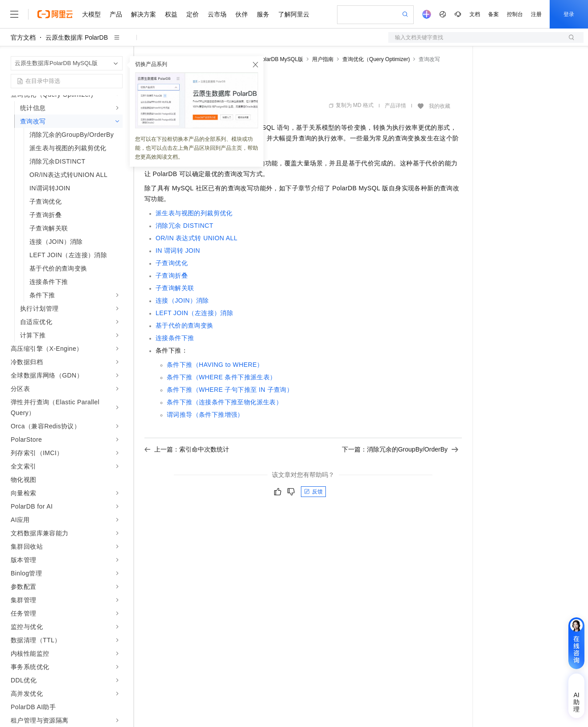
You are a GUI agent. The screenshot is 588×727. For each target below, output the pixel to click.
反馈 (313, 492)
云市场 (217, 14)
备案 (493, 14)
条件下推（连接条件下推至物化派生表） (224, 402)
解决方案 (144, 14)
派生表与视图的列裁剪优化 (194, 213)
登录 (569, 14)
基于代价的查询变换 (185, 325)
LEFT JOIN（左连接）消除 (194, 313)
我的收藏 (440, 106)
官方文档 (23, 37)
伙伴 (242, 14)
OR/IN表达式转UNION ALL (197, 238)
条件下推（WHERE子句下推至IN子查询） (230, 390)
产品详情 (395, 106)
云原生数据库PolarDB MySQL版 (265, 59)
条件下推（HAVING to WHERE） (215, 365)
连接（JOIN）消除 (182, 300)
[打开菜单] (14, 14)
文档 (475, 14)
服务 (263, 14)
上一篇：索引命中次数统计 (187, 449)
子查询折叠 (172, 275)
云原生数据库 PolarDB (77, 37)
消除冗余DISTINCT (185, 226)
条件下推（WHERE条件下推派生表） (222, 377)
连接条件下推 (175, 338)
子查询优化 (172, 263)
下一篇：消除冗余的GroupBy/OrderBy (400, 449)
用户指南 (323, 59)
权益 (171, 14)
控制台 (515, 14)
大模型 (91, 14)
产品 (116, 14)
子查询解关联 (175, 288)
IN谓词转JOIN (178, 251)
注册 (536, 14)
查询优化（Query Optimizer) (376, 59)
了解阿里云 (294, 14)
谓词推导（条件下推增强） (205, 415)
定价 (193, 14)
